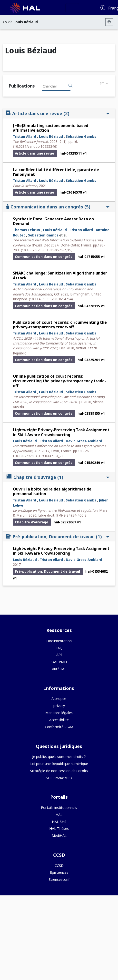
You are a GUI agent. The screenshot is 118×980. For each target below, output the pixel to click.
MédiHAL (59, 836)
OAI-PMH (59, 662)
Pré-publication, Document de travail (58, 536)
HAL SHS (59, 822)
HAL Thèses (59, 828)
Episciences (59, 872)
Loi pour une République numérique (59, 764)
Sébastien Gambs (81, 136)
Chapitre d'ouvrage (58, 477)
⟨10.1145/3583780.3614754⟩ (51, 299)
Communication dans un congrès (58, 207)
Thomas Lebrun (26, 230)
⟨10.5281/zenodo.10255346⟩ (35, 146)
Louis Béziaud (51, 136)
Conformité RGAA (59, 727)
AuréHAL (59, 669)
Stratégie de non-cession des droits (59, 771)
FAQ (59, 648)
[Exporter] (104, 84)
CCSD (59, 866)
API (59, 655)
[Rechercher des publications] (70, 86)
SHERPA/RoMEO (59, 778)
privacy (59, 706)
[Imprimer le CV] (109, 22)
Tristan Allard (25, 136)
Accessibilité (59, 720)
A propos (59, 699)
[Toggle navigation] (72, 8)
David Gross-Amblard (84, 441)
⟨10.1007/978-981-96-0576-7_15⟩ (47, 250)
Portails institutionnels (59, 808)
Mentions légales (59, 713)
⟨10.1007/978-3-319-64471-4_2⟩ (38, 456)
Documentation (59, 641)
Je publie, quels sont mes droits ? (59, 757)
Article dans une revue (58, 113)
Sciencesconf (59, 879)
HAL (59, 815)
